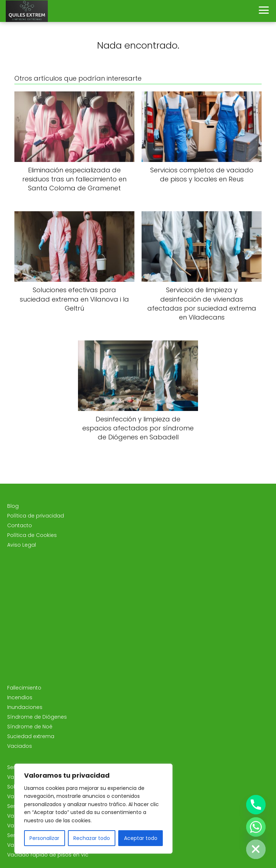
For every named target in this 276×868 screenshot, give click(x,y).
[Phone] (256, 805)
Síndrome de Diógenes (37, 717)
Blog (13, 506)
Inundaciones (25, 707)
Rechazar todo (92, 838)
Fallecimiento (24, 688)
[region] (93, 809)
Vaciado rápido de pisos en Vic (48, 855)
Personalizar (44, 838)
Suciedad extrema (31, 736)
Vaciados (20, 746)
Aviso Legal (22, 545)
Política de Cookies (32, 535)
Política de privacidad (36, 516)
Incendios (20, 697)
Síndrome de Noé (30, 727)
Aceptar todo (141, 838)
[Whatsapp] (256, 827)
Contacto (20, 525)
